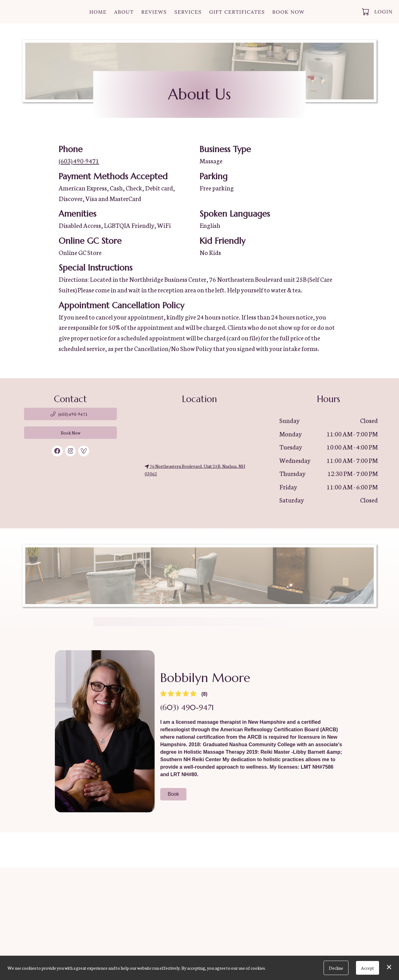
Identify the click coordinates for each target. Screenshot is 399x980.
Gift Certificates (237, 12)
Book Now (289, 12)
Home (98, 12)
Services (188, 12)
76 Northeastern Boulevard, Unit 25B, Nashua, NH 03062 (195, 470)
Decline (336, 968)
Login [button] (384, 12)
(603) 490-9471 (79, 161)
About (124, 12)
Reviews (154, 12)
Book (173, 794)
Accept (368, 968)
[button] (366, 12)
